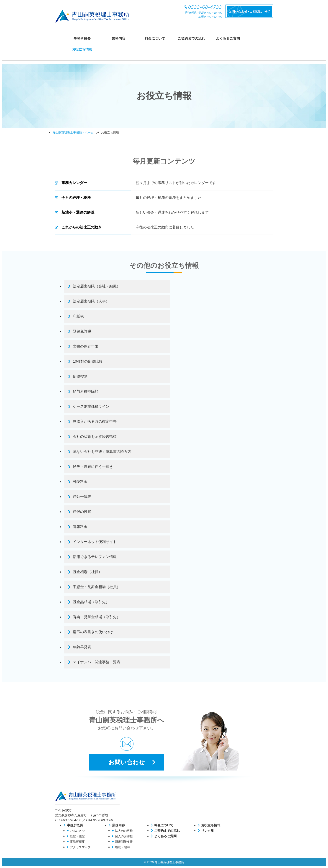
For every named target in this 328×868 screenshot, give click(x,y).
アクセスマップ (80, 847)
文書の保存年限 (86, 346)
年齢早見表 (82, 647)
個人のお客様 (124, 836)
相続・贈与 (122, 847)
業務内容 (118, 38)
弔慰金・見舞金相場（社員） (97, 587)
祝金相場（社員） (87, 572)
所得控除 (80, 376)
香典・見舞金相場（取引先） (97, 617)
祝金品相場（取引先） (91, 602)
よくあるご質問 (228, 38)
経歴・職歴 (77, 836)
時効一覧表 (82, 497)
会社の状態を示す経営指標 (95, 437)
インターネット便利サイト (95, 542)
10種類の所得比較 (88, 361)
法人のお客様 (124, 831)
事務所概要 (82, 38)
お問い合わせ (127, 762)
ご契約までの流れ (191, 38)
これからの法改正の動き (82, 227)
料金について (155, 38)
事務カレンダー (74, 183)
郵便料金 (80, 482)
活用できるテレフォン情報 (95, 557)
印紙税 (78, 316)
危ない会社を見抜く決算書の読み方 (102, 452)
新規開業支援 (124, 842)
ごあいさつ (77, 831)
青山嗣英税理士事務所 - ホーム (73, 132)
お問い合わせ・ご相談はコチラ (249, 11)
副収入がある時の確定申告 (95, 421)
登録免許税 (82, 331)
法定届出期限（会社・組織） (97, 286)
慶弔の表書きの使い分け (93, 632)
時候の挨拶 (82, 512)
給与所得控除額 (86, 391)
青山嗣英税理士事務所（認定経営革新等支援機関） (92, 16)
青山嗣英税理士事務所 (87, 798)
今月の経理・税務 (76, 198)
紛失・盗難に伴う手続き (93, 467)
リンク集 (208, 831)
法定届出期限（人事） (91, 301)
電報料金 (80, 527)
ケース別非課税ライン (91, 406)
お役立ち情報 (82, 49)
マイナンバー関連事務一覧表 (97, 662)
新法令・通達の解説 (78, 212)
